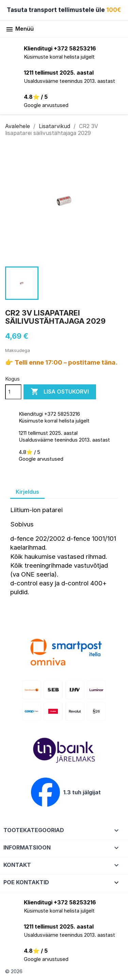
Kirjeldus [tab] (27, 492)
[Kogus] (13, 392)
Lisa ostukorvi (60, 392)
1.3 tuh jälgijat (82, 792)
